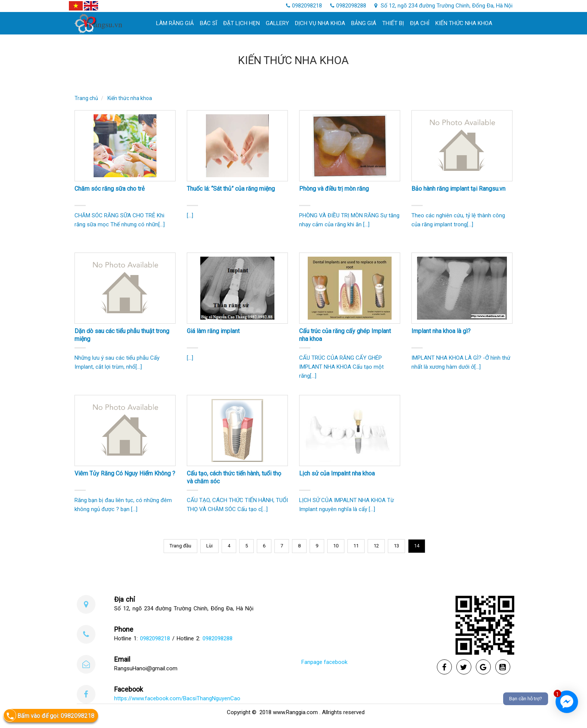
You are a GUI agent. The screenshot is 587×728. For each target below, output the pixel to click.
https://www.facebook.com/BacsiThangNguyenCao (177, 698)
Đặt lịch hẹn (241, 23)
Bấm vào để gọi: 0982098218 (49, 716)
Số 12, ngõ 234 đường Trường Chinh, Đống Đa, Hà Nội (443, 6)
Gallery (277, 23)
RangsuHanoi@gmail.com (146, 668)
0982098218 (304, 6)
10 (336, 546)
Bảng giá (364, 23)
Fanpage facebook (324, 662)
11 (356, 546)
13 (396, 546)
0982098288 (348, 6)
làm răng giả (175, 23)
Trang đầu (180, 546)
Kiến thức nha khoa (464, 23)
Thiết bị (393, 23)
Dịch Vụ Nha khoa (320, 23)
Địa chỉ (420, 23)
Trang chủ (86, 98)
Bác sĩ (209, 23)
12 (376, 546)
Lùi (209, 546)
